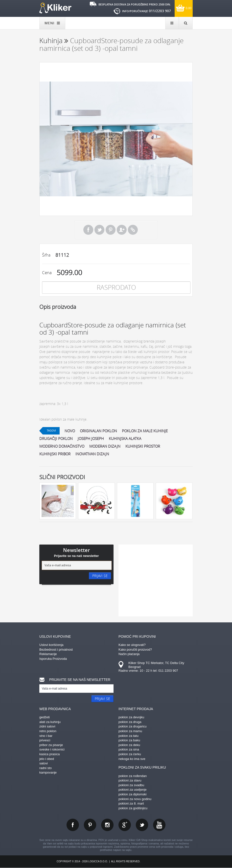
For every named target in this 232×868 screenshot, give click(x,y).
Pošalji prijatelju (122, 230)
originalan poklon (98, 431)
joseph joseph (91, 438)
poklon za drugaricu (132, 726)
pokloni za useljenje (132, 790)
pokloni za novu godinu (135, 799)
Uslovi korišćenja (51, 645)
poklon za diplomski (132, 794)
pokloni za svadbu (131, 785)
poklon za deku (129, 745)
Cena (47, 273)
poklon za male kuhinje (145, 431)
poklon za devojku (131, 717)
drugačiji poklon (56, 438)
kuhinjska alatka (125, 438)
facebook (73, 825)
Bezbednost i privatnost (56, 650)
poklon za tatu (128, 736)
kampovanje (48, 772)
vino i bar (46, 736)
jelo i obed (47, 759)
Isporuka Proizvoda (53, 659)
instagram (107, 825)
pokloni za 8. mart (131, 803)
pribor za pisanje (51, 745)
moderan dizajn (105, 446)
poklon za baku (129, 740)
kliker (55, 8)
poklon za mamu (130, 731)
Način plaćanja (129, 654)
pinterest (90, 825)
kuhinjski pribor (55, 454)
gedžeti (45, 717)
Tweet (99, 230)
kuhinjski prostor (143, 446)
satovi (44, 763)
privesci (45, 740)
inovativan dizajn (92, 454)
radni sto (46, 768)
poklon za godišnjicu (133, 808)
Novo (70, 431)
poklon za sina (129, 749)
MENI (52, 23)
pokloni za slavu (130, 780)
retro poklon (48, 731)
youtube (159, 825)
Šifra (46, 255)
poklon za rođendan (133, 776)
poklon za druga (130, 722)
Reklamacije (48, 654)
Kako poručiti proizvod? (135, 650)
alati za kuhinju (50, 722)
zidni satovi (47, 726)
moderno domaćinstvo (62, 446)
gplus (125, 825)
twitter (142, 825)
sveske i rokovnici (52, 749)
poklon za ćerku (130, 754)
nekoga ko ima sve (132, 759)
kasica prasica (49, 754)
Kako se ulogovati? (132, 645)
